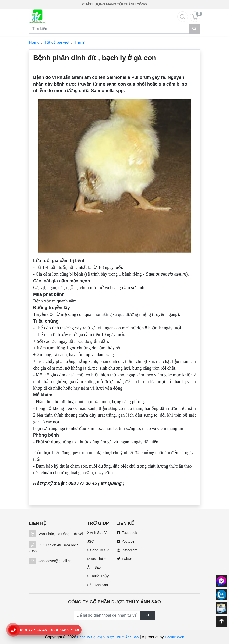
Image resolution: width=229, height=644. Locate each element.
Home (34, 42)
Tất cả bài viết (57, 42)
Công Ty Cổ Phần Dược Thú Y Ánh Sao (108, 637)
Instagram (127, 550)
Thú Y (80, 42)
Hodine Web (174, 637)
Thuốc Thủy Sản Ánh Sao (98, 580)
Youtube (125, 541)
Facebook (127, 533)
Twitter (124, 559)
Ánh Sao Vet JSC (98, 537)
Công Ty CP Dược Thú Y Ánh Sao (98, 559)
